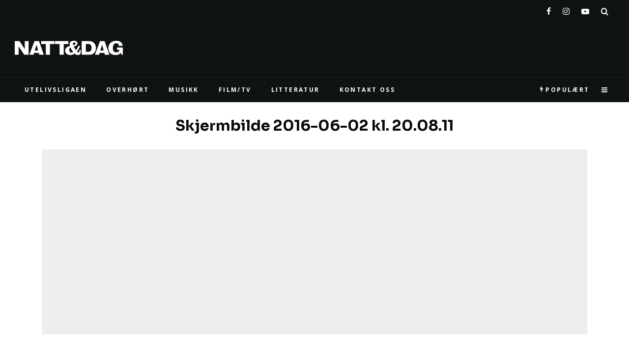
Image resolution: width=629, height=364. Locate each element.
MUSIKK (184, 90)
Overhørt (128, 90)
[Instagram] (566, 9)
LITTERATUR (296, 90)
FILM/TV (235, 90)
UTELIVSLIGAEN (56, 90)
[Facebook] (549, 9)
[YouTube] (585, 9)
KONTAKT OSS (367, 90)
